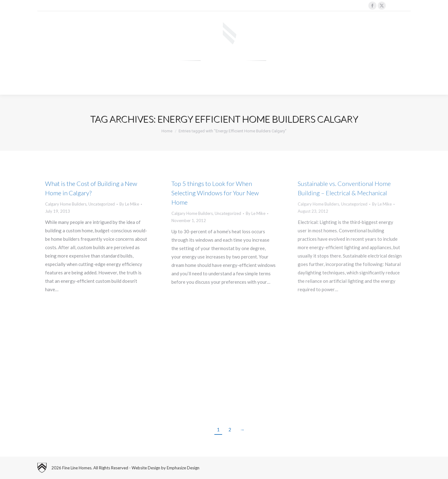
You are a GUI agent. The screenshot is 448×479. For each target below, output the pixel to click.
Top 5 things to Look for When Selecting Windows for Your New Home (215, 193)
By (129, 204)
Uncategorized (102, 204)
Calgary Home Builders (66, 204)
